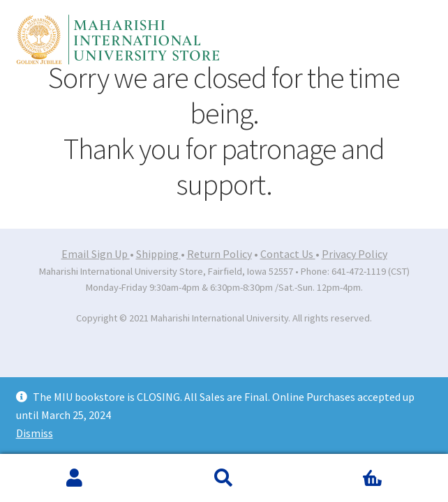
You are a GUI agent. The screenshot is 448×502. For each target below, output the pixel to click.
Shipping (158, 254)
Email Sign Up (96, 254)
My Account (75, 478)
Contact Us (288, 254)
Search (224, 478)
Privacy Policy (354, 254)
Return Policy (219, 254)
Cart (345, 468)
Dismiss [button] (35, 433)
